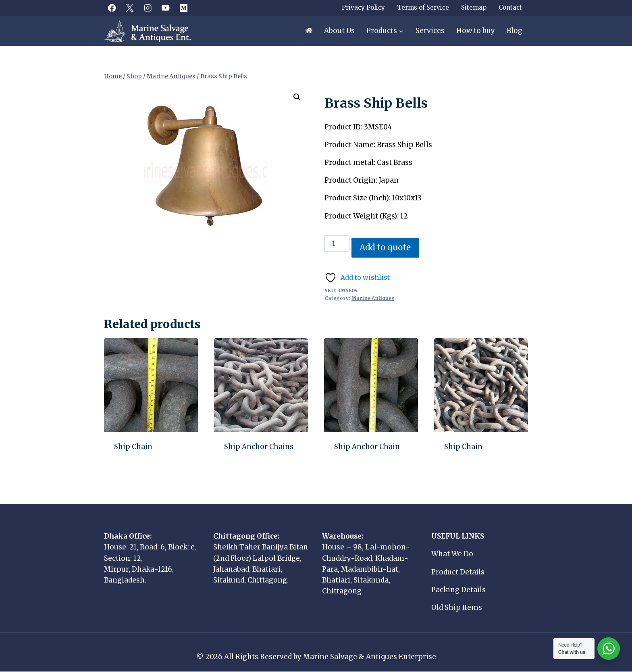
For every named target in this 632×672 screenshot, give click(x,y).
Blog (515, 31)
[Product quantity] (337, 243)
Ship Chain (133, 447)
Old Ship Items (457, 608)
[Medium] (184, 8)
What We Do (452, 554)
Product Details (458, 572)
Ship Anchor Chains (259, 447)
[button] (297, 97)
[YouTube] (166, 8)
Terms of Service (423, 7)
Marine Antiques (373, 298)
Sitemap (474, 7)
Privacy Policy (363, 7)
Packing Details (458, 590)
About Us (339, 31)
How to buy (476, 31)
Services (430, 31)
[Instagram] (148, 8)
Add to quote (385, 248)
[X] (130, 8)
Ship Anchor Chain (367, 447)
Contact (510, 7)
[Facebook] (112, 8)
